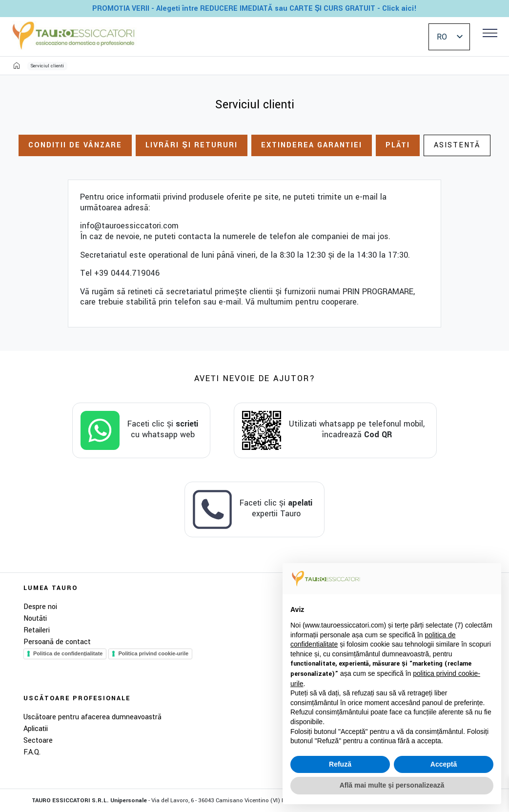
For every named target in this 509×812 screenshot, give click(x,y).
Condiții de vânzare (75, 145)
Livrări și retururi (192, 145)
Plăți (398, 145)
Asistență (457, 145)
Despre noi (40, 607)
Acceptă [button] (444, 764)
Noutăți (35, 619)
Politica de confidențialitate (68, 653)
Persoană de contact (57, 642)
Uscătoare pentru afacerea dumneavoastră (92, 717)
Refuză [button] (340, 764)
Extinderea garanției (312, 145)
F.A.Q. (32, 752)
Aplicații (36, 729)
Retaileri (37, 630)
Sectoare (38, 741)
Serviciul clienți (47, 66)
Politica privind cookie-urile (153, 653)
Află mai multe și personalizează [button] (392, 785)
